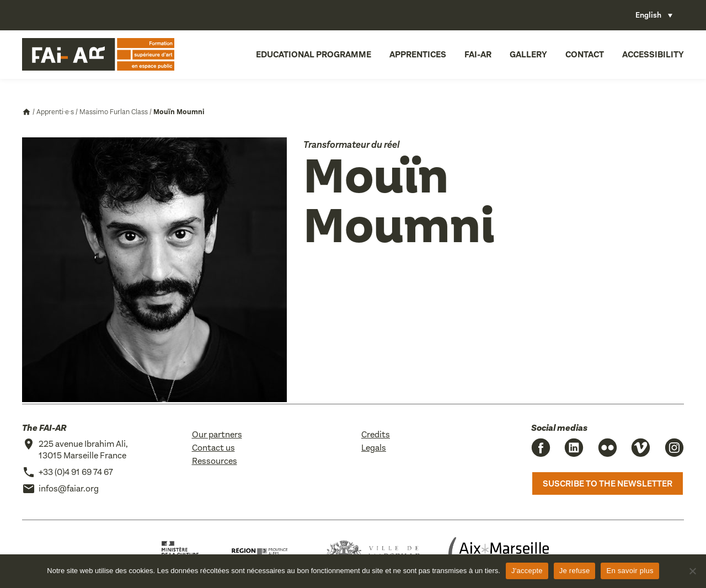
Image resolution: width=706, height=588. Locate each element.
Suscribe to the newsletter (608, 483)
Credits (376, 434)
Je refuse (575, 571)
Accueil (26, 112)
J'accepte (527, 571)
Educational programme (314, 54)
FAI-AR (478, 54)
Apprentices (418, 54)
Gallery (528, 54)
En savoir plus (630, 571)
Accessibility (653, 54)
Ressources (215, 461)
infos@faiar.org (69, 488)
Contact (585, 54)
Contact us (213, 448)
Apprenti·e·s (55, 112)
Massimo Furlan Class (114, 112)
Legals (374, 448)
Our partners (217, 434)
